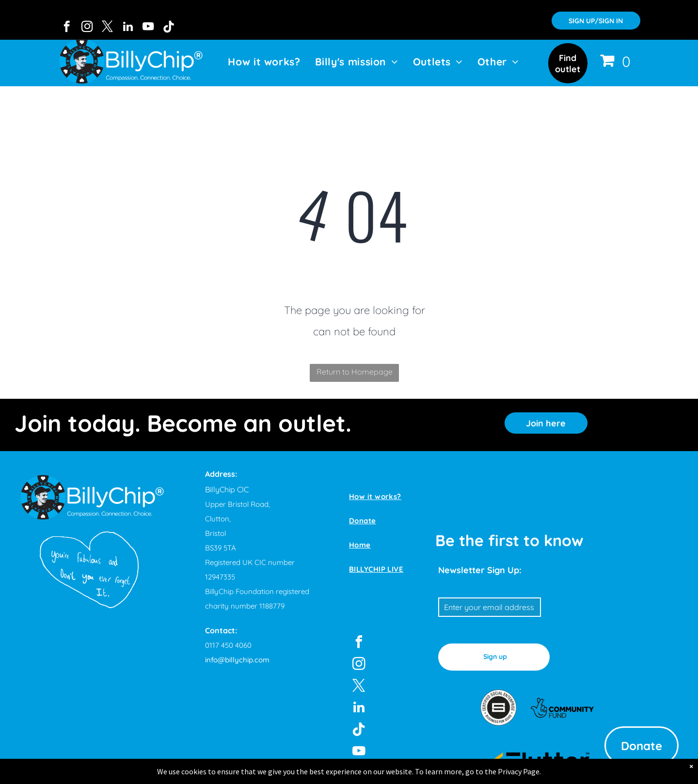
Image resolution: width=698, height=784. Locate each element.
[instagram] (87, 28)
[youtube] (148, 28)
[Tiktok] (168, 28)
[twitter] (107, 28)
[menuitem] (264, 62)
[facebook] (67, 28)
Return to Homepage (355, 372)
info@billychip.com (237, 660)
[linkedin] (128, 28)
